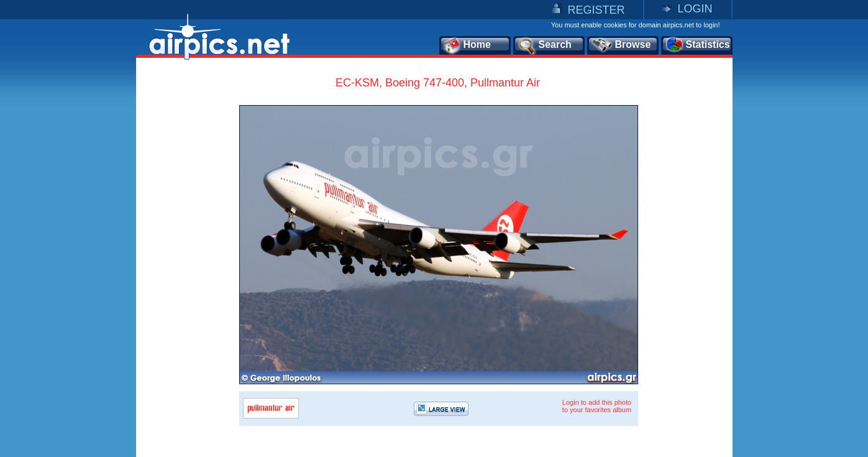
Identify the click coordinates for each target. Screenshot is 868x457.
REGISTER (596, 10)
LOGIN (695, 9)
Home (467, 45)
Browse (621, 45)
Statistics (697, 45)
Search (544, 45)
